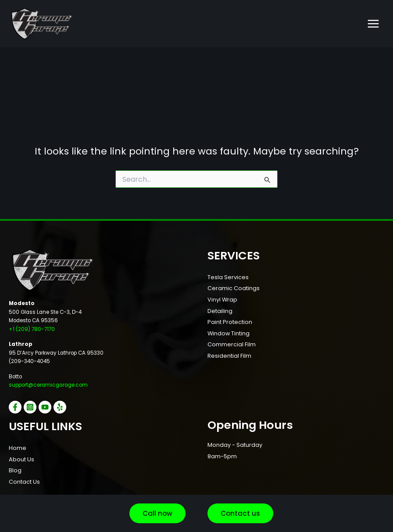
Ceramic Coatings (234, 288)
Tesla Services (228, 277)
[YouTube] (45, 407)
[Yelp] (60, 407)
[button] (157, 514)
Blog (15, 470)
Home (18, 448)
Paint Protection (230, 322)
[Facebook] (15, 407)
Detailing (220, 311)
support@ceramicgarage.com (48, 385)
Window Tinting (229, 333)
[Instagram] (30, 407)
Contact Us (24, 482)
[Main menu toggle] (373, 24)
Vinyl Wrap (222, 300)
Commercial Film (232, 344)
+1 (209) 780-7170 (32, 329)
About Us (21, 459)
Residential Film (229, 356)
